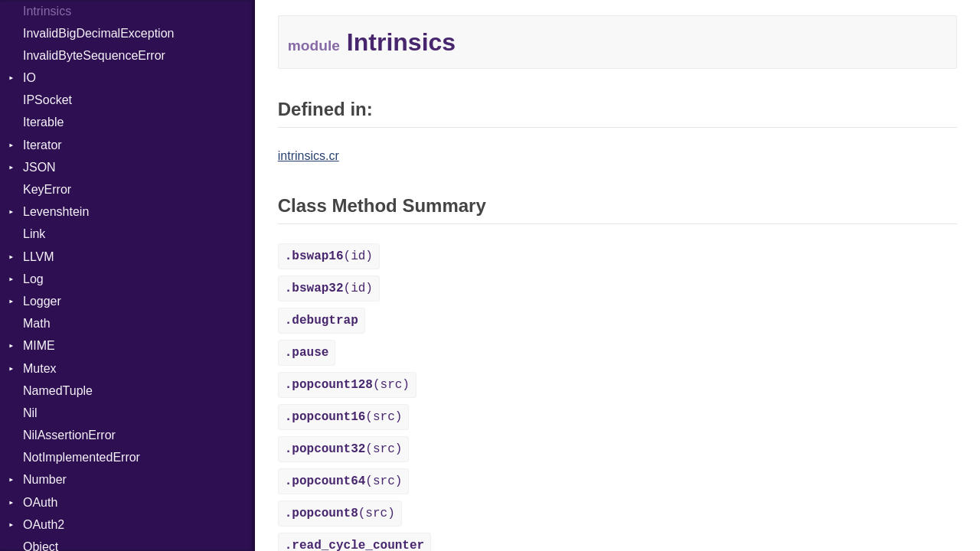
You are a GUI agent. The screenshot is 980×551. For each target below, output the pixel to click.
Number (45, 479)
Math (37, 323)
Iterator (42, 145)
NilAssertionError (69, 435)
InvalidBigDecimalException (98, 33)
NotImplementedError (82, 457)
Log (33, 279)
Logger (42, 301)
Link (34, 234)
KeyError (47, 189)
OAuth (40, 502)
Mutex (40, 368)
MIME (39, 346)
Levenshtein (56, 212)
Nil (30, 413)
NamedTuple (58, 391)
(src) (347, 385)
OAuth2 (44, 525)
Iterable (43, 122)
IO (29, 78)
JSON (39, 167)
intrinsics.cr (309, 156)
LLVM (39, 257)
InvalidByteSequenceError (94, 55)
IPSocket (47, 100)
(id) (329, 256)
